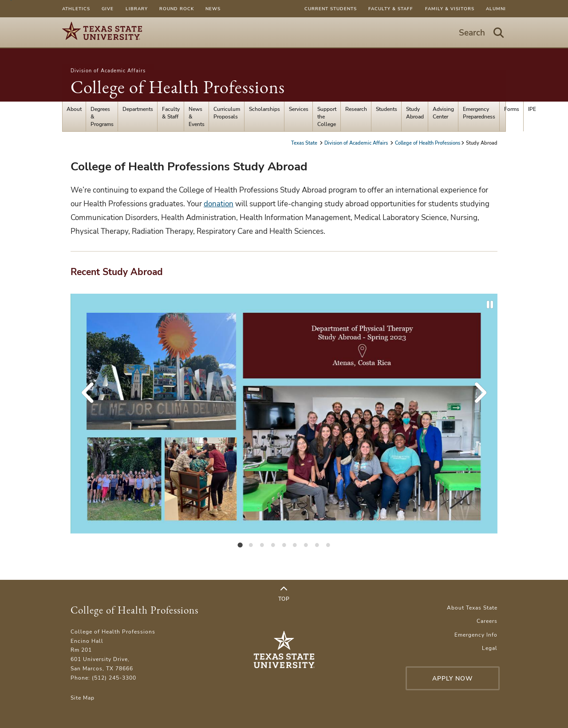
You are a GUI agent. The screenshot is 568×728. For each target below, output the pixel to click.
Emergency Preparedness (479, 113)
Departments (138, 109)
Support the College (327, 116)
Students (387, 109)
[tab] (240, 544)
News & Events (197, 116)
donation (219, 204)
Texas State (305, 143)
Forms (512, 109)
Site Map (83, 698)
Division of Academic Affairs (108, 71)
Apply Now (453, 679)
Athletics (76, 9)
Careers (487, 621)
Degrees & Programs (102, 116)
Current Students (331, 9)
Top (284, 594)
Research (356, 109)
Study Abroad (415, 113)
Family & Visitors (450, 9)
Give (108, 9)
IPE (532, 109)
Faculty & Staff (391, 9)
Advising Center (443, 113)
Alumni (496, 9)
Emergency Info (476, 635)
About (74, 109)
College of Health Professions (178, 87)
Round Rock (177, 9)
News (213, 9)
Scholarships (264, 109)
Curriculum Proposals (227, 113)
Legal (490, 648)
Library (137, 9)
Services (299, 109)
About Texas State (472, 608)
